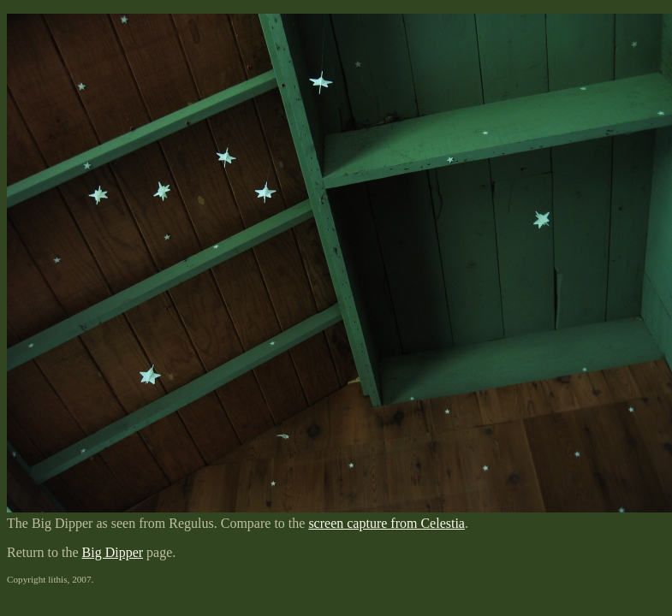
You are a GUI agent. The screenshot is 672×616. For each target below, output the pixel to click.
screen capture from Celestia (387, 523)
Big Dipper (113, 552)
